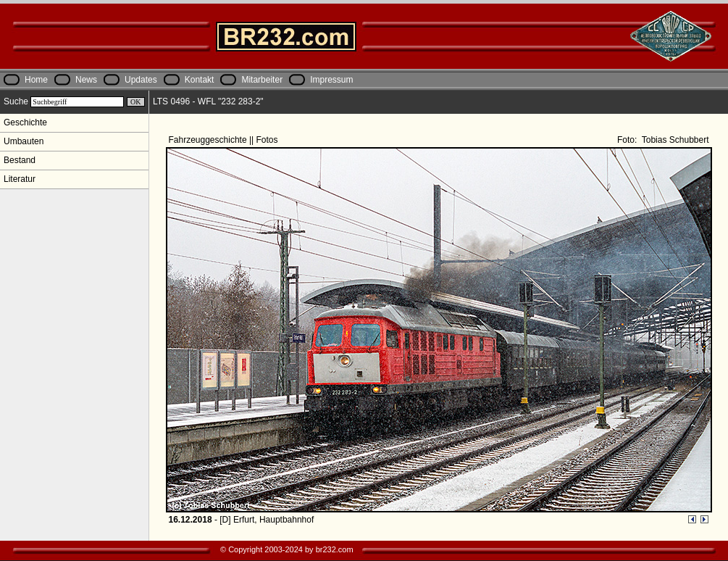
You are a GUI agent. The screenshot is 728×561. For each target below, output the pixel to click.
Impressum (331, 80)
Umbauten (24, 141)
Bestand (20, 160)
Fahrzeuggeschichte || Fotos (225, 140)
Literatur (20, 179)
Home (36, 80)
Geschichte (25, 122)
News (86, 80)
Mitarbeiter (262, 80)
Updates (141, 80)
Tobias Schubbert (674, 140)
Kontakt (200, 80)
